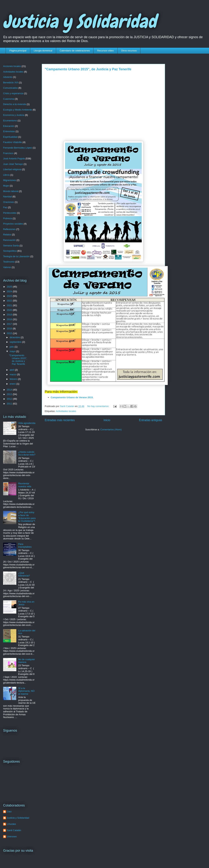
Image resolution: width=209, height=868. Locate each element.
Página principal (18, 51)
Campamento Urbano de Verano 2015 (72, 397)
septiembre (16, 342)
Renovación (9, 240)
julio (12, 347)
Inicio (107, 420)
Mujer (6, 186)
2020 (10, 310)
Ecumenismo (10, 121)
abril (12, 370)
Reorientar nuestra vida (25, 485)
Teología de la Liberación (16, 256)
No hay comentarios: (99, 406)
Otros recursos (129, 51)
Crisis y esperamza (13, 93)
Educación (9, 126)
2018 (10, 319)
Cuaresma (9, 99)
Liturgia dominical (43, 51)
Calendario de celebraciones (75, 51)
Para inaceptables (25, 546)
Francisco (8, 153)
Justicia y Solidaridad (80, 21)
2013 (10, 394)
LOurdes (11, 824)
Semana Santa (11, 246)
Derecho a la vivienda (15, 104)
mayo (13, 351)
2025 (10, 287)
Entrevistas (9, 131)
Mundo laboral (11, 191)
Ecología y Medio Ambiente (18, 110)
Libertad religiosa (12, 169)
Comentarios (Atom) (111, 430)
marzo (13, 374)
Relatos (7, 235)
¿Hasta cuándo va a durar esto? (27, 453)
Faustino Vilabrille (12, 142)
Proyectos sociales (13, 224)
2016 (10, 329)
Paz (5, 207)
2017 (10, 324)
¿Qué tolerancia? (24, 574)
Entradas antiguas (151, 420)
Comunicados (10, 88)
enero (13, 384)
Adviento (8, 77)
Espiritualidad (10, 137)
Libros (6, 175)
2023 (10, 296)
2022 (10, 301)
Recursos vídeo (105, 51)
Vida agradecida (27, 423)
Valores (7, 267)
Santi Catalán (14, 830)
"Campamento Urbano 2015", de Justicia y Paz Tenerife (88, 69)
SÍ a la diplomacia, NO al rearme (26, 691)
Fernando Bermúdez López (18, 148)
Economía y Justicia (14, 115)
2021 (10, 305)
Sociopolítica (10, 251)
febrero (14, 379)
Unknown (12, 837)
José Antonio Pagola (14, 159)
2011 (10, 404)
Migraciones (10, 180)
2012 (10, 399)
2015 (10, 333)
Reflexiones (9, 229)
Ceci (9, 812)
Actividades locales (66, 411)
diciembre (15, 337)
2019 (10, 315)
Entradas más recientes (60, 420)
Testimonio (9, 262)
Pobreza (8, 218)
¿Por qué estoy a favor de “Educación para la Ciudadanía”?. (27, 517)
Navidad (8, 197)
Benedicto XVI (11, 83)
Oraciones (9, 202)
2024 (10, 291)
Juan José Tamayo (13, 164)
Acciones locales (12, 66)
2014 (10, 390)
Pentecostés (10, 213)
